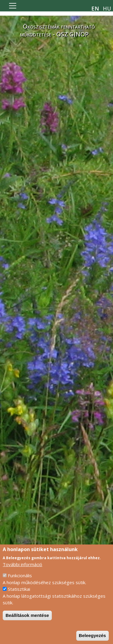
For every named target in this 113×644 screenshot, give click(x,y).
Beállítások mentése (27, 620)
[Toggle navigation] (13, 6)
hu (107, 8)
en (95, 8)
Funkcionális (20, 580)
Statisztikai (19, 593)
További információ (22, 569)
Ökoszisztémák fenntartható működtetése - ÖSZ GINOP (57, 30)
